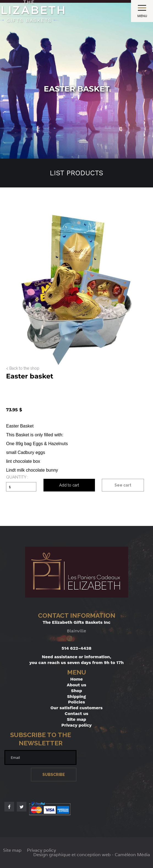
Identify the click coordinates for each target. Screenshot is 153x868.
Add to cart (69, 485)
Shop (76, 691)
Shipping (77, 696)
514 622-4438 (77, 648)
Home (76, 679)
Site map (76, 719)
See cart (123, 485)
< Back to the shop (23, 368)
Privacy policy (76, 725)
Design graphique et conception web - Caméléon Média (92, 855)
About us (76, 685)
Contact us (76, 714)
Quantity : (17, 477)
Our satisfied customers (76, 708)
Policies (76, 702)
